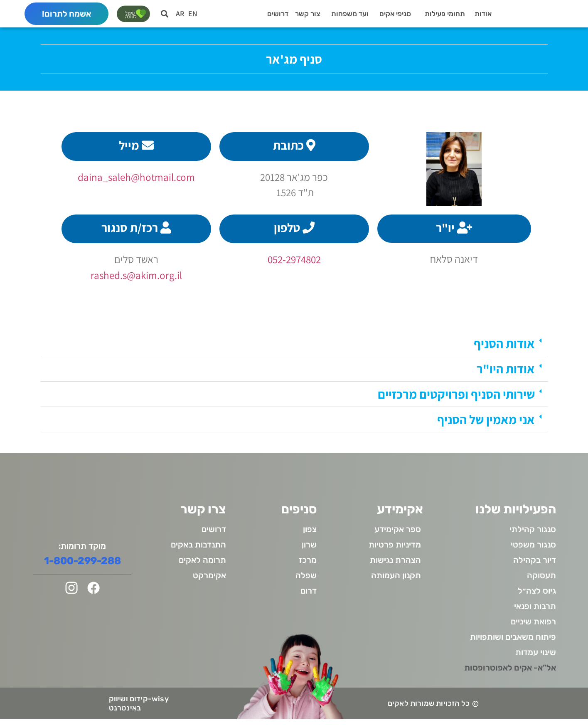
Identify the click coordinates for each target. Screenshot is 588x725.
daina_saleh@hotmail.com (136, 183)
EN (193, 16)
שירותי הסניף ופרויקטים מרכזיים (456, 400)
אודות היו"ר (506, 375)
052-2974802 (294, 265)
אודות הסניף (504, 349)
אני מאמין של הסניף (486, 425)
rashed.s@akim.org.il (136, 280)
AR (180, 16)
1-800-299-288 (82, 567)
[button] (165, 16)
